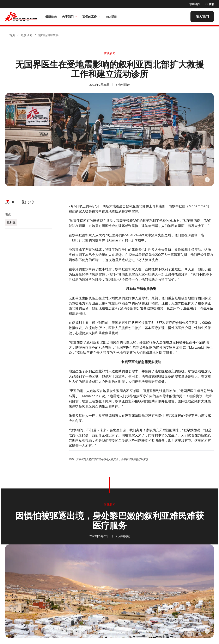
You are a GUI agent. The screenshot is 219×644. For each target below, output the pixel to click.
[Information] (207, 180)
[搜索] (210, 4)
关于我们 (70, 16)
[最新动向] (51, 17)
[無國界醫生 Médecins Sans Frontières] (21, 17)
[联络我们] (194, 4)
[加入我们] (202, 17)
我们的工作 (91, 16)
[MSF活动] (111, 17)
